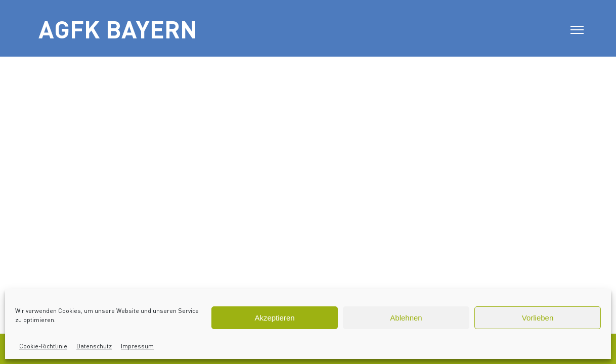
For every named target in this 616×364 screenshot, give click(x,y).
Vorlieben (538, 318)
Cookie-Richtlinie (43, 346)
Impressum (137, 346)
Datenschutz (94, 346)
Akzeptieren (274, 318)
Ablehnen (406, 318)
